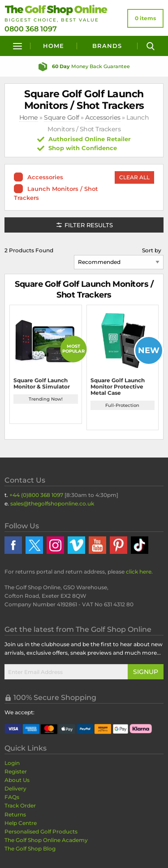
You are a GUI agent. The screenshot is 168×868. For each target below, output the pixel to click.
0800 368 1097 (31, 29)
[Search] (151, 46)
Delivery (15, 788)
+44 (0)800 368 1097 (36, 495)
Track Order (20, 805)
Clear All (134, 177)
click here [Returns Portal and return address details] (139, 572)
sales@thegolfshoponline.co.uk (52, 503)
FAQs (12, 797)
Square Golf (62, 117)
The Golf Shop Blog (30, 849)
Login (12, 763)
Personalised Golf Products (41, 831)
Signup (146, 672)
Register (16, 771)
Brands (107, 46)
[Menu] (17, 46)
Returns (15, 814)
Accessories (103, 117)
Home (54, 46)
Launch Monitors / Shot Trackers (56, 193)
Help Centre (21, 823)
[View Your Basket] (145, 18)
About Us (17, 780)
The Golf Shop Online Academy (46, 840)
